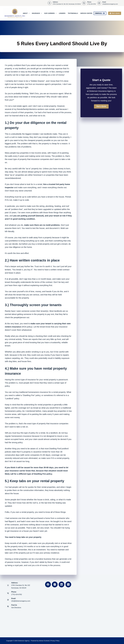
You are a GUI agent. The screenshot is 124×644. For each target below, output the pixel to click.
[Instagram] (55, 584)
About (27, 13)
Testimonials (73, 13)
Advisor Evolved (44, 641)
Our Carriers (51, 13)
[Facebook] (48, 584)
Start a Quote (115, 13)
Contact (98, 13)
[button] (101, 106)
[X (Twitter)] (68, 584)
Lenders (62, 13)
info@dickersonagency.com (110, 4)
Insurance (37, 13)
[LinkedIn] (62, 584)
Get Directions (16, 608)
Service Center (86, 13)
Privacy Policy (55, 641)
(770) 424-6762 (92, 4)
